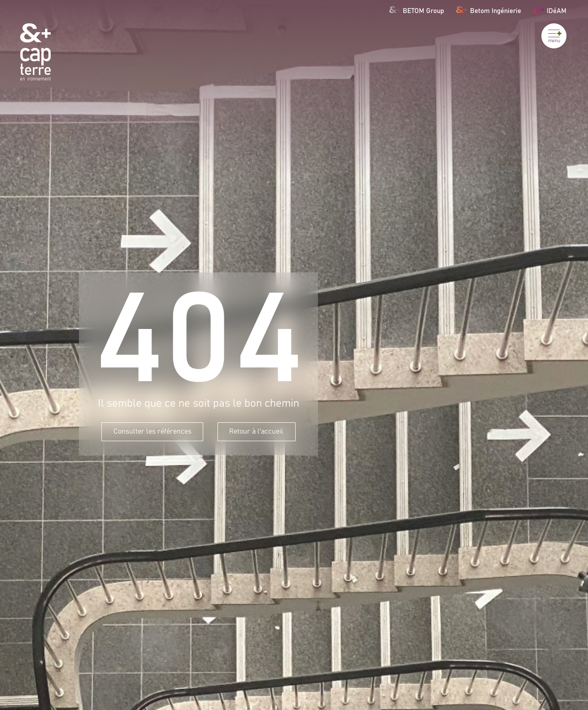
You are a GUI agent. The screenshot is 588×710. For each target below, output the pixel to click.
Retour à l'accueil (256, 432)
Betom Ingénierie (488, 10)
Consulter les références (152, 432)
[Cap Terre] (35, 52)
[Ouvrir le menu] (554, 36)
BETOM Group (417, 10)
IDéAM (550, 10)
